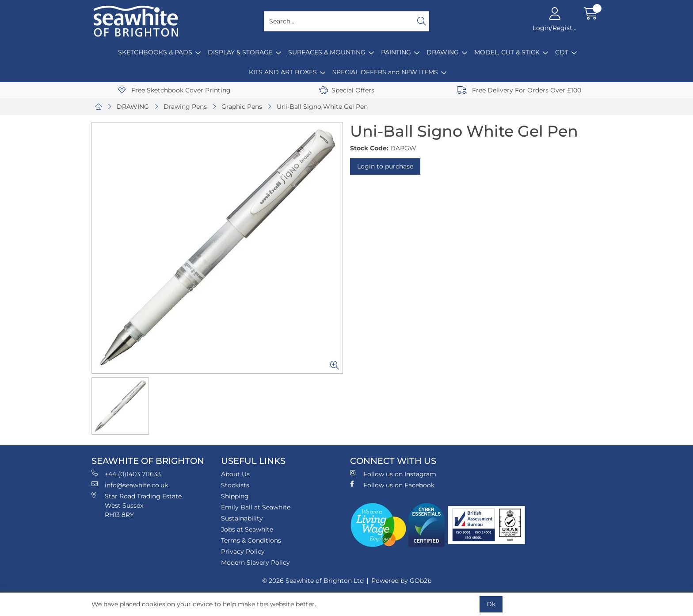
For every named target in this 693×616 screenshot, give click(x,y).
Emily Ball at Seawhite (256, 507)
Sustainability (242, 518)
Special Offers (347, 90)
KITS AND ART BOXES (283, 72)
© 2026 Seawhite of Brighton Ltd (313, 581)
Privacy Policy (243, 551)
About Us (235, 474)
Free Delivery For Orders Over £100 (519, 90)
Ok (491, 604)
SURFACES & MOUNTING (327, 52)
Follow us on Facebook (392, 485)
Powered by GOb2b (401, 581)
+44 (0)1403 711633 (126, 474)
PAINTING (396, 52)
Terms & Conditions (251, 540)
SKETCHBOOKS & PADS (155, 52)
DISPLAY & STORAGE (240, 52)
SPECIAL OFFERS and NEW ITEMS (385, 72)
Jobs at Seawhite (247, 529)
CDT (562, 52)
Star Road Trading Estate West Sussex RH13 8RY (137, 505)
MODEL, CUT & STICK (507, 52)
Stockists (235, 485)
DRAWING (443, 52)
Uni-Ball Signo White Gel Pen (322, 107)
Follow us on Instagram (393, 474)
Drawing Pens (185, 107)
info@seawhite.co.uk (130, 485)
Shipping (235, 496)
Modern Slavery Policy (255, 562)
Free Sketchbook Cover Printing (174, 90)
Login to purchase (385, 166)
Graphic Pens (242, 107)
